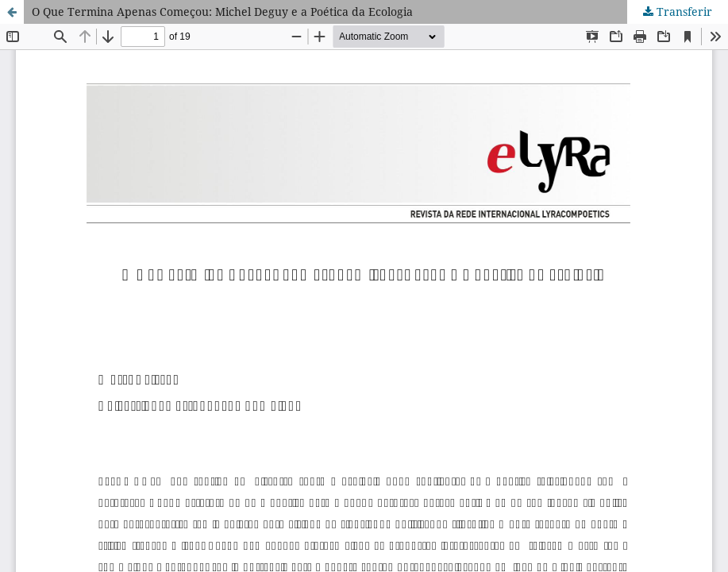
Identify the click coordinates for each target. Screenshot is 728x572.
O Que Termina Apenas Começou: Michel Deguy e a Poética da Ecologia (222, 12)
